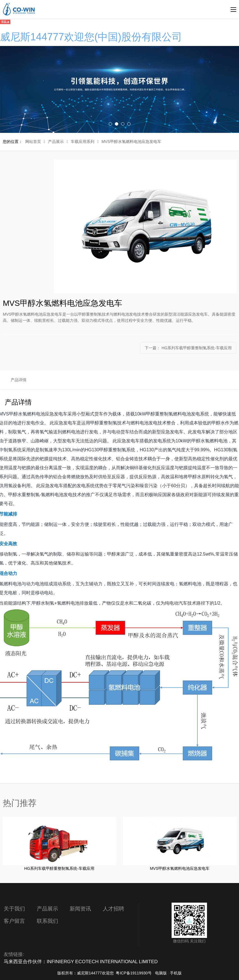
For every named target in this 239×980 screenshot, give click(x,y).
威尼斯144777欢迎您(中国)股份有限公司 (91, 37)
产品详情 (19, 380)
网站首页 (33, 142)
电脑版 (161, 973)
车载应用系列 (83, 142)
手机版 (176, 973)
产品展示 (56, 142)
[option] (119, 89)
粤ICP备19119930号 (134, 973)
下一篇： (188, 348)
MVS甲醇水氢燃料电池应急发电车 (131, 142)
